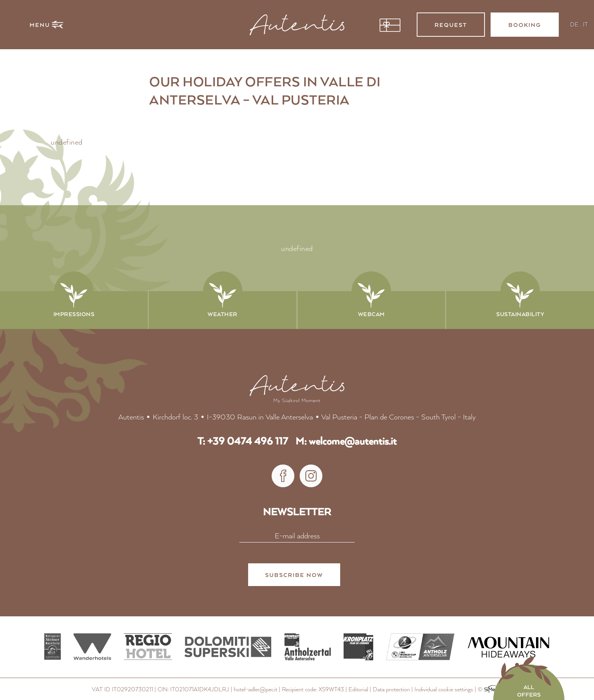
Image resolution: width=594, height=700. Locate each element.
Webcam (371, 314)
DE (574, 24)
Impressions (74, 314)
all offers (529, 691)
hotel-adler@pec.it (256, 690)
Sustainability (520, 314)
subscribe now (294, 575)
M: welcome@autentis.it (346, 441)
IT (585, 24)
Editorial (358, 690)
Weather (223, 314)
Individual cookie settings (444, 690)
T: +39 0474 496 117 (243, 441)
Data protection (391, 690)
